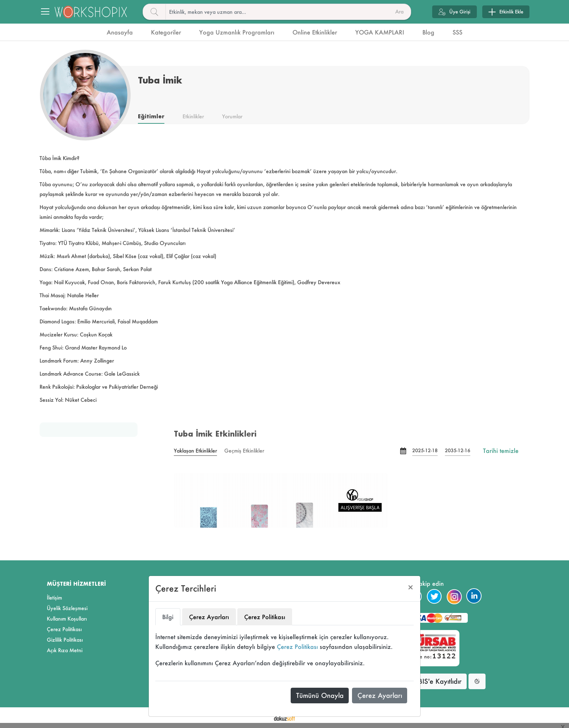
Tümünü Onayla (320, 695)
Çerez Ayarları (380, 695)
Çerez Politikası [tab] (265, 617)
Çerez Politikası (297, 647)
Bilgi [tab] (168, 617)
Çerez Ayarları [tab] (209, 617)
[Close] (411, 587)
